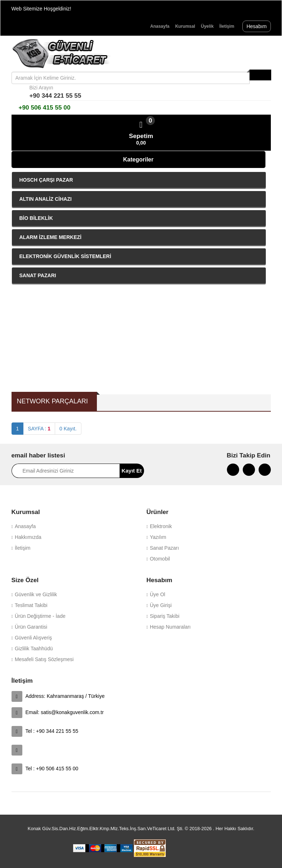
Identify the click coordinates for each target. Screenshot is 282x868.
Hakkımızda (28, 537)
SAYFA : (39, 429)
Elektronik (161, 526)
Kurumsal (185, 26)
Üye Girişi (161, 605)
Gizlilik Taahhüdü (34, 648)
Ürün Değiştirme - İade (40, 616)
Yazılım (158, 537)
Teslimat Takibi (31, 605)
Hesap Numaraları (170, 627)
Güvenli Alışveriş (33, 638)
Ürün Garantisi (31, 627)
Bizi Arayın (41, 88)
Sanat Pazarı (164, 548)
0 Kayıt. (68, 429)
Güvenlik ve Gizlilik (36, 594)
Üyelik (207, 26)
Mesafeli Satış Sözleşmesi (44, 659)
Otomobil (160, 559)
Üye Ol (158, 594)
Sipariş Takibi (165, 616)
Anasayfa (160, 26)
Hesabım (256, 26)
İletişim (227, 26)
